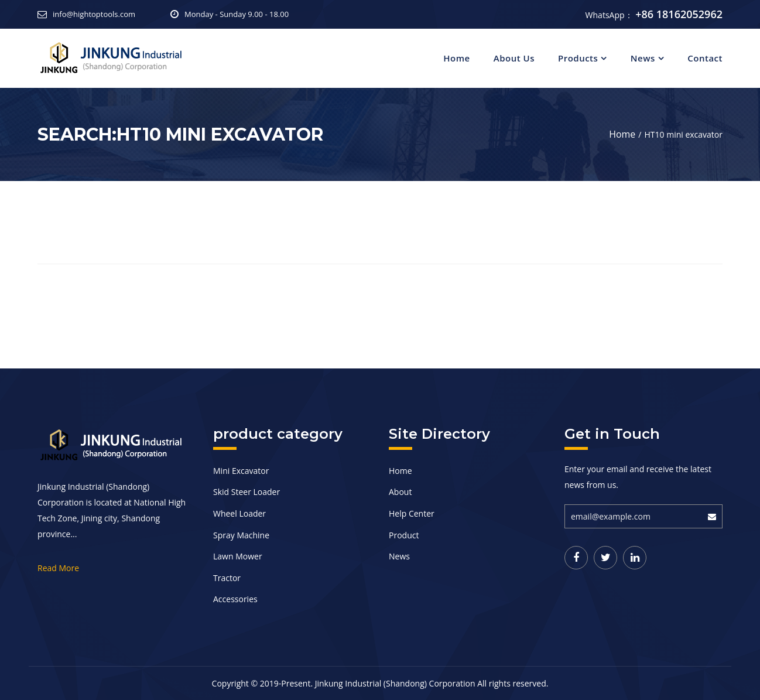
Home (456, 58)
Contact (705, 58)
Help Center (412, 513)
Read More (58, 568)
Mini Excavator (241, 471)
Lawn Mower (238, 556)
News (643, 58)
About (400, 492)
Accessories (235, 599)
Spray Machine (241, 535)
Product (404, 535)
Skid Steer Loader (247, 492)
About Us (514, 58)
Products (578, 58)
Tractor (227, 578)
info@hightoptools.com (94, 14)
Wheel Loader (239, 513)
